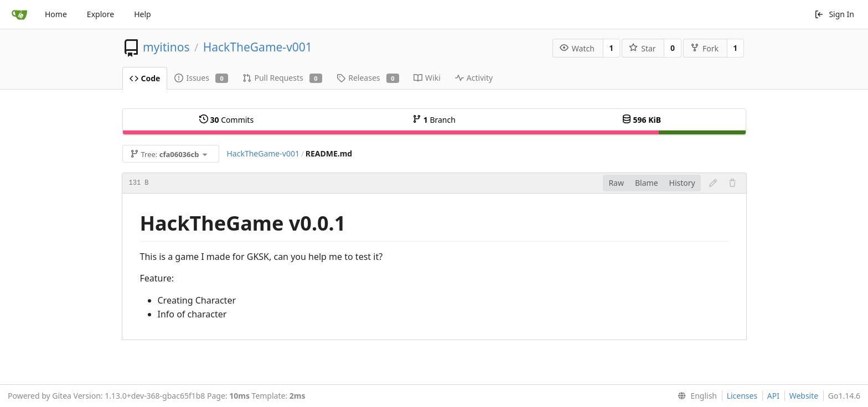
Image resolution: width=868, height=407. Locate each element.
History (682, 183)
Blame (647, 183)
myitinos (166, 47)
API (773, 396)
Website (804, 396)
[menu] (695, 396)
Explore (100, 14)
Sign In (834, 14)
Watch (577, 48)
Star (642, 48)
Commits (226, 120)
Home (56, 14)
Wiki (427, 78)
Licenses (742, 396)
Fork (704, 48)
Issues (201, 78)
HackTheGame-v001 (258, 47)
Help (143, 14)
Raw (616, 183)
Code (145, 78)
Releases (368, 78)
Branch (434, 120)
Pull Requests (282, 78)
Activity (474, 78)
